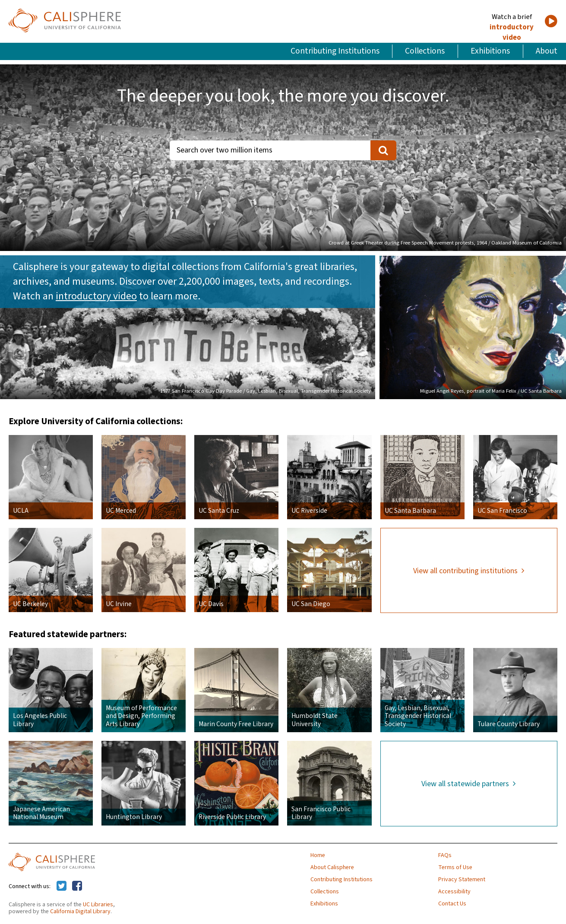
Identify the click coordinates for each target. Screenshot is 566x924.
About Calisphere (332, 867)
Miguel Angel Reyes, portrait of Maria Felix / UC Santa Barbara (491, 391)
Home (318, 855)
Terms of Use (455, 867)
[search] (383, 150)
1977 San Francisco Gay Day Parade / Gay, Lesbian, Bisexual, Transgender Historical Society (266, 391)
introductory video (512, 32)
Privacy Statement (462, 880)
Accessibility (454, 892)
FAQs (445, 855)
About (547, 51)
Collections (425, 51)
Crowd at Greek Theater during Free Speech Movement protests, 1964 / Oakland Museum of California (445, 243)
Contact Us (452, 904)
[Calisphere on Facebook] (77, 886)
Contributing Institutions (335, 51)
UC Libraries (98, 905)
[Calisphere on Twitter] (62, 886)
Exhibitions (490, 51)
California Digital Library (80, 911)
